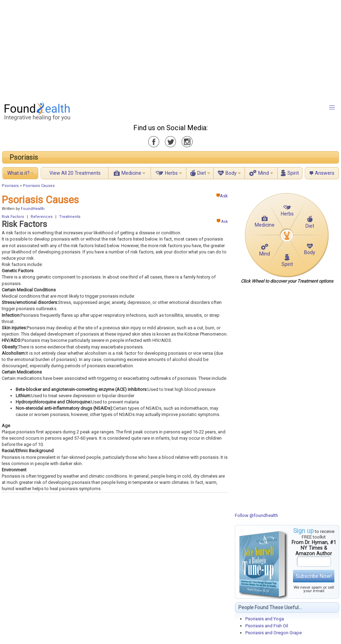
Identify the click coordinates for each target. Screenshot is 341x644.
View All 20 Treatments (75, 173)
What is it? (18, 173)
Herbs (171, 173)
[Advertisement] (165, 49)
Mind (264, 173)
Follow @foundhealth (256, 515)
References (42, 217)
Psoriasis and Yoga (265, 619)
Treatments (70, 217)
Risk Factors (13, 217)
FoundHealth (33, 209)
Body (231, 173)
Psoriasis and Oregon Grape (273, 633)
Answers (325, 173)
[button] (332, 108)
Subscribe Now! (314, 576)
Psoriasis (24, 157)
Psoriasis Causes (39, 186)
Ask (222, 196)
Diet (202, 173)
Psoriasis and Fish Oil (267, 626)
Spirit (293, 173)
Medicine (131, 173)
